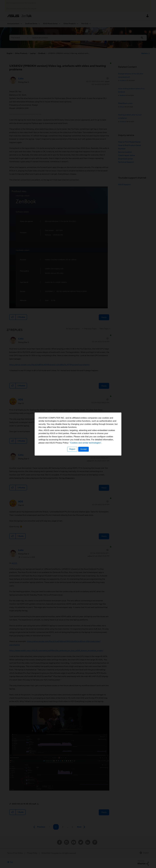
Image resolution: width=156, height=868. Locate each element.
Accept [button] (83, 449)
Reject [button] (72, 449)
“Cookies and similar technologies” (85, 443)
